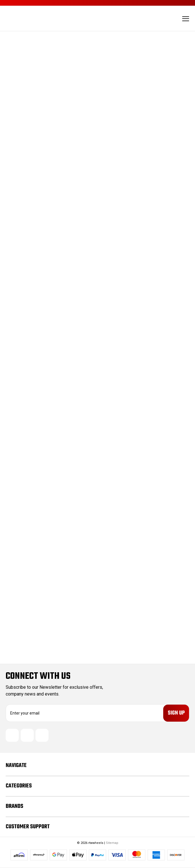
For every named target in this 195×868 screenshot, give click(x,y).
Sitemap (112, 843)
